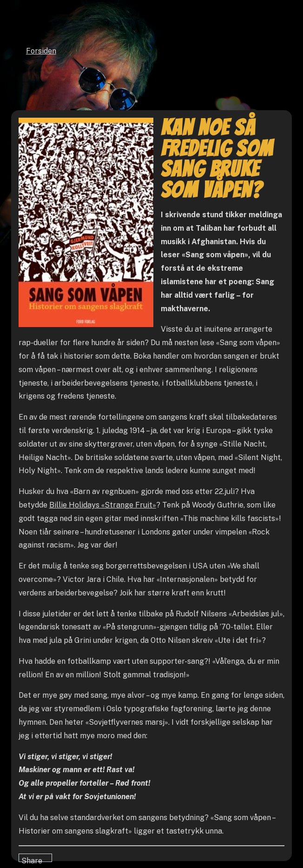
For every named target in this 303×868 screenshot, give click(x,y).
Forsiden (41, 51)
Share (32, 859)
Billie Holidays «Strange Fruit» (103, 505)
